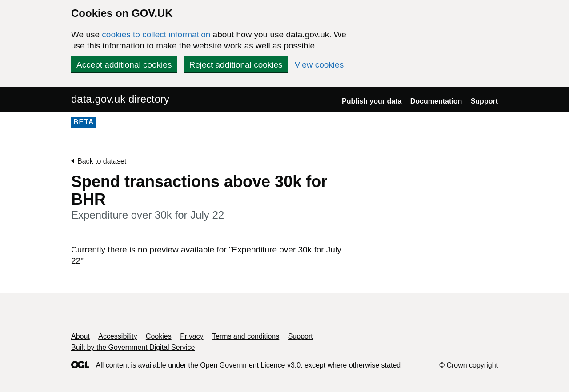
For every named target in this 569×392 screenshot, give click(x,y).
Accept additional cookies (124, 65)
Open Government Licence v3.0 (250, 365)
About (80, 336)
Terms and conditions (246, 336)
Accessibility (118, 336)
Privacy (192, 336)
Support (484, 101)
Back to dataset (102, 161)
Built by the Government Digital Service (133, 347)
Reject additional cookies (236, 65)
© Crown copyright (469, 365)
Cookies (159, 336)
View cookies (319, 65)
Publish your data (372, 101)
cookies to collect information (156, 34)
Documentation (436, 101)
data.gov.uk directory (120, 99)
